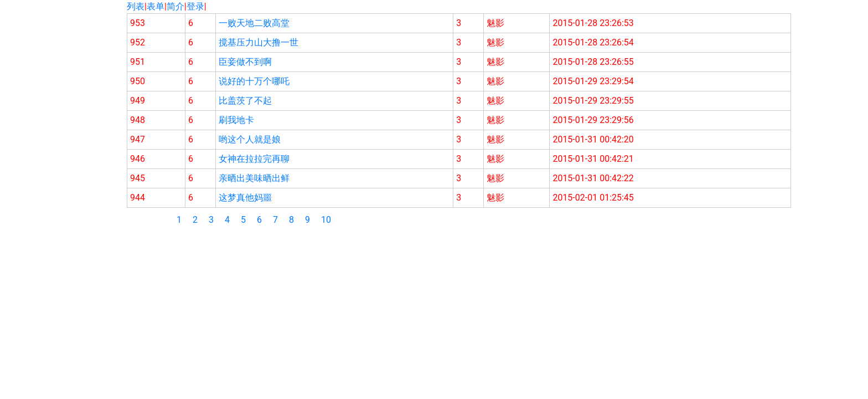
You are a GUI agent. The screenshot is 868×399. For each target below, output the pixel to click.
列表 (136, 6)
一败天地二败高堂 (254, 23)
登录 (195, 6)
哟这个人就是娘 (250, 139)
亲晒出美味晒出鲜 (254, 178)
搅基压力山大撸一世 (259, 42)
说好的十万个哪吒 (254, 81)
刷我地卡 (236, 120)
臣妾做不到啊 (245, 62)
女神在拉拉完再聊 (254, 159)
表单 (156, 6)
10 (326, 220)
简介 (175, 6)
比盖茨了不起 (245, 101)
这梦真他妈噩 (245, 198)
